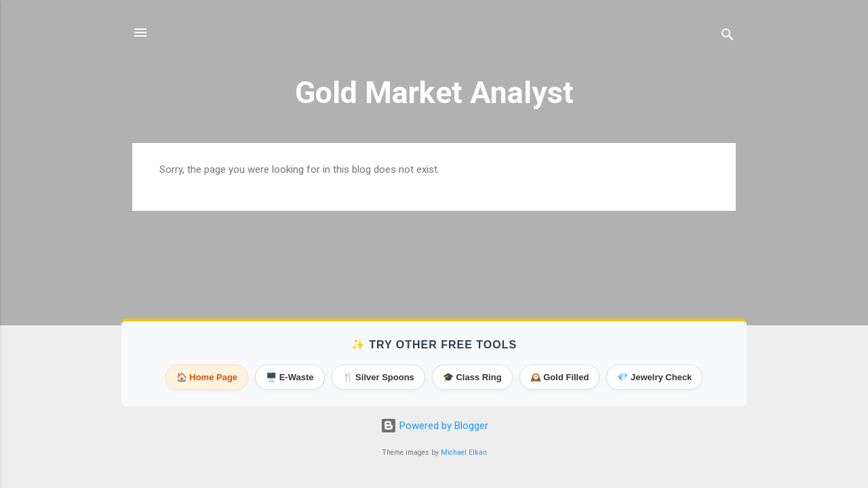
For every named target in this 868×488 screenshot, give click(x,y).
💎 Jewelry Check (654, 377)
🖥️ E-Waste (290, 377)
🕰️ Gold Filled (560, 377)
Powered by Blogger (434, 426)
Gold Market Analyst (434, 93)
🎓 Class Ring (472, 377)
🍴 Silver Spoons (378, 377)
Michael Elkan (464, 452)
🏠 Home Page (207, 377)
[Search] (728, 37)
